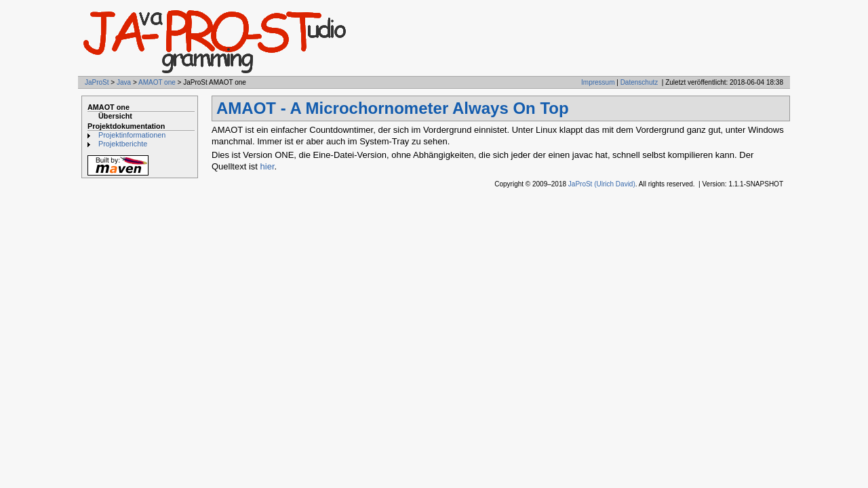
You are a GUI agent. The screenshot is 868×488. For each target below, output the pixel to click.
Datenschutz (639, 82)
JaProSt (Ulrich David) (602, 184)
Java (124, 82)
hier (268, 166)
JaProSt (97, 82)
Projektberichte (123, 144)
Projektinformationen (132, 135)
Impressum (598, 82)
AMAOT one (157, 82)
